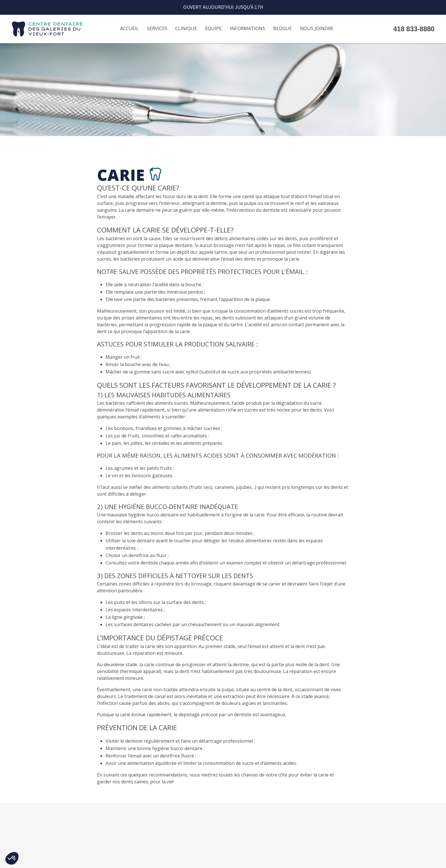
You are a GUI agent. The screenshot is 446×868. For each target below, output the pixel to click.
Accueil (129, 28)
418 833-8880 (414, 29)
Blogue (283, 28)
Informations (247, 28)
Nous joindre (317, 28)
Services (157, 28)
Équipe (213, 28)
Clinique (186, 28)
